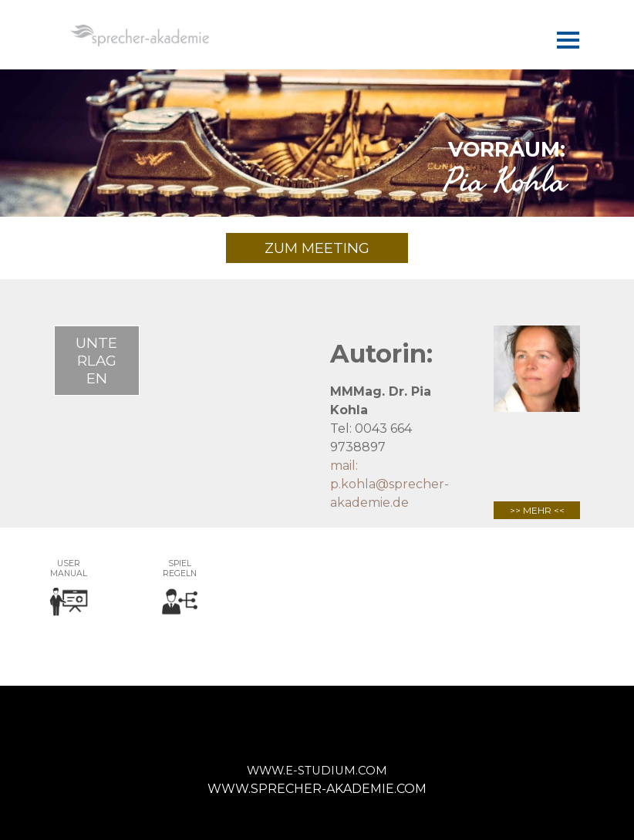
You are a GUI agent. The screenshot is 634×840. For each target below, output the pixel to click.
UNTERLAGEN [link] (96, 361)
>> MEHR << (537, 510)
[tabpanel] (317, 162)
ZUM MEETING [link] (317, 248)
